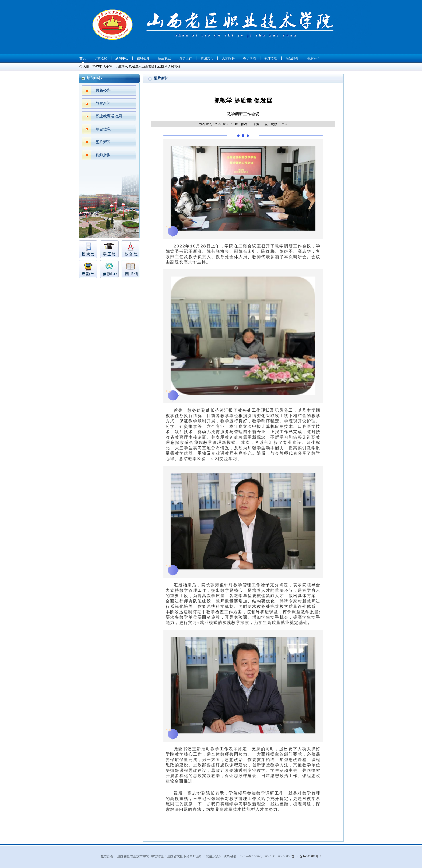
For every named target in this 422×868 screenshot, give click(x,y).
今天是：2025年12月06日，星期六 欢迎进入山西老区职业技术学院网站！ (131, 66)
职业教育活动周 (109, 116)
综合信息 (103, 129)
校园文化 (207, 58)
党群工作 (186, 58)
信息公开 (143, 58)
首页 (83, 58)
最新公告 (103, 90)
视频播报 (103, 155)
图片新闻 (103, 142)
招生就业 (164, 58)
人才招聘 (228, 58)
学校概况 (101, 58)
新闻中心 (122, 58)
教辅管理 (271, 58)
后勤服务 (292, 58)
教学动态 (249, 58)
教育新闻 (103, 103)
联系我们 (313, 58)
